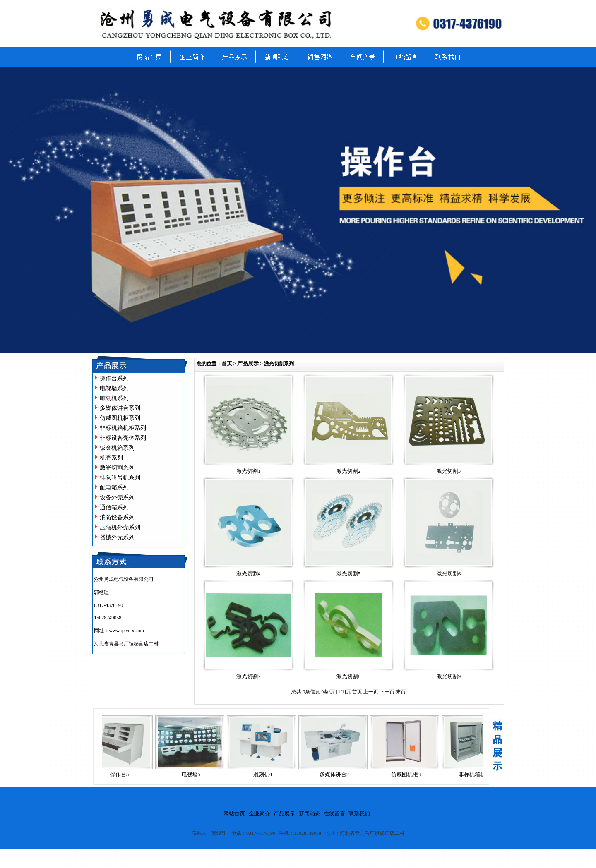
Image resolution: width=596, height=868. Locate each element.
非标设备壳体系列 (123, 438)
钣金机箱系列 (117, 448)
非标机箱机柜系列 (123, 428)
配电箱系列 (114, 488)
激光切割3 (449, 471)
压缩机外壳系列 (120, 527)
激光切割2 (349, 471)
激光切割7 (249, 676)
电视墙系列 (114, 388)
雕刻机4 (267, 774)
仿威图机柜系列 (120, 418)
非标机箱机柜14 (482, 774)
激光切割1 (249, 471)
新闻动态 (310, 814)
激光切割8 (349, 676)
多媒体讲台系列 (120, 408)
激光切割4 (249, 574)
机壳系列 (111, 458)
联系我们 (359, 814)
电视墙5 (195, 774)
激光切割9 (449, 676)
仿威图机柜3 (410, 774)
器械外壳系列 (117, 537)
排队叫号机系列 (120, 478)
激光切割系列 (117, 468)
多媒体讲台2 (339, 774)
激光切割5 (349, 574)
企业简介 (260, 814)
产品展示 (248, 363)
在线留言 (334, 814)
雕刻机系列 (114, 398)
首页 (227, 363)
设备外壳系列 (117, 498)
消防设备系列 (117, 517)
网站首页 (234, 814)
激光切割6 (449, 574)
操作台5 (124, 774)
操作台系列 (114, 378)
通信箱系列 (114, 507)
